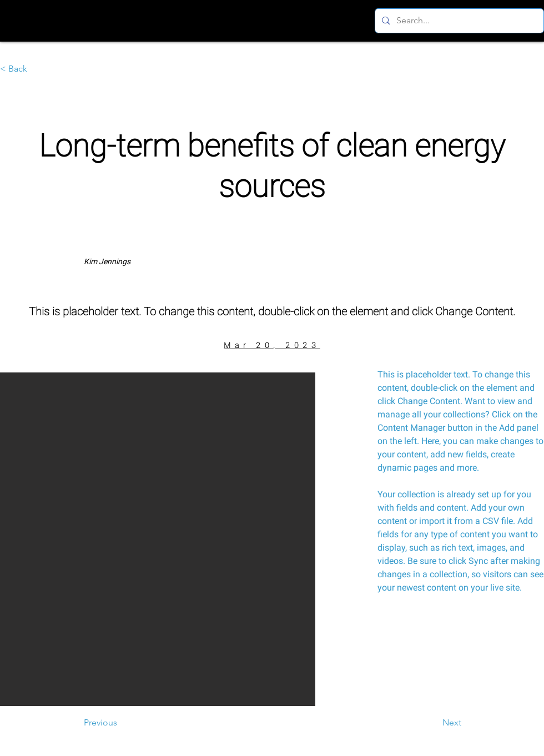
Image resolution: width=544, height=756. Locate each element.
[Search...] (458, 21)
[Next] (434, 723)
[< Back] (37, 69)
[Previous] (120, 723)
